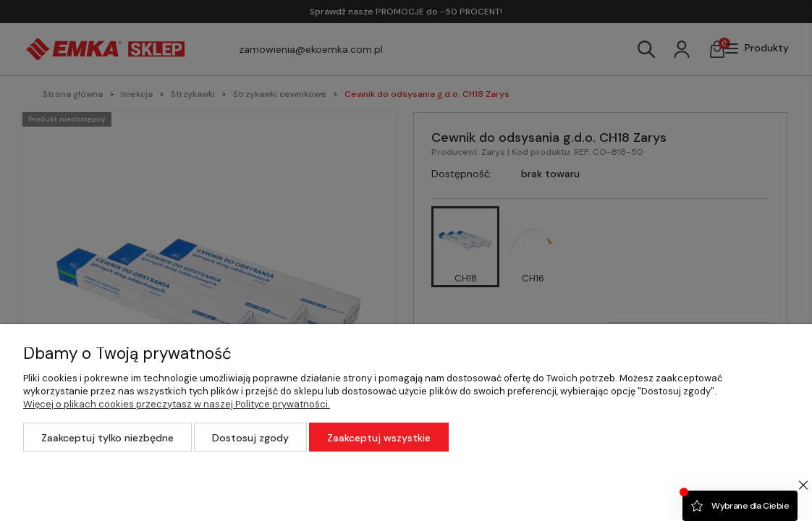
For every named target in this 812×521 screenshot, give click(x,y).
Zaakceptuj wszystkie (379, 438)
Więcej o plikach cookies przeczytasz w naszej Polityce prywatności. (177, 404)
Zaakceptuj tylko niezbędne (107, 438)
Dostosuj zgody (250, 438)
